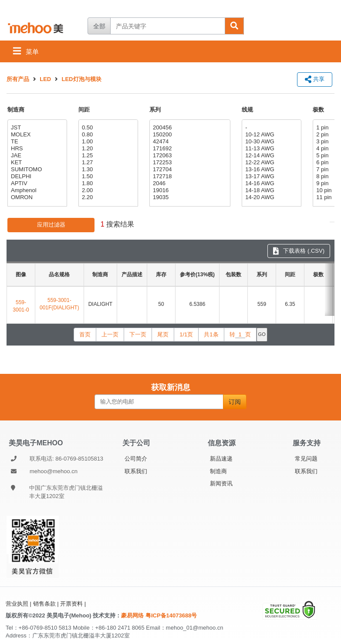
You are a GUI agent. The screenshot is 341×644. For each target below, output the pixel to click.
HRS (36, 149)
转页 (240, 335)
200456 (189, 128)
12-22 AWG (270, 163)
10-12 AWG (270, 135)
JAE (36, 156)
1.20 (107, 149)
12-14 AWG (270, 156)
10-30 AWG (270, 142)
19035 (189, 197)
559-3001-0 (21, 306)
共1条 (211, 334)
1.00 (107, 142)
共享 (315, 79)
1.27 (107, 163)
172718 (189, 176)
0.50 (107, 128)
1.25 (107, 156)
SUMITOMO (36, 169)
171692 (189, 149)
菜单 (26, 51)
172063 (189, 156)
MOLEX (36, 135)
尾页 (163, 334)
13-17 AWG (270, 176)
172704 (189, 169)
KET (36, 163)
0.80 (107, 135)
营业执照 (17, 604)
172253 (189, 163)
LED (45, 79)
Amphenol (36, 190)
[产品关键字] (167, 26)
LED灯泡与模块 (82, 79)
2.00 (107, 190)
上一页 (110, 334)
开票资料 (71, 604)
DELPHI (36, 176)
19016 (189, 190)
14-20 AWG (270, 197)
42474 (189, 142)
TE (36, 142)
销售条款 (44, 604)
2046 (189, 183)
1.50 (107, 176)
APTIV (36, 183)
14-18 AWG (270, 190)
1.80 (107, 183)
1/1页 (186, 334)
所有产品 (18, 79)
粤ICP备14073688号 (171, 615)
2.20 (107, 197)
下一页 (138, 334)
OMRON (36, 197)
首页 (85, 334)
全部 (99, 26)
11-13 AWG (270, 149)
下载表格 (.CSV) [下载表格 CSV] (299, 251)
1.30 (107, 169)
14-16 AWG (270, 183)
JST (36, 128)
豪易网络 (133, 615)
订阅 (235, 402)
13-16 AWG (270, 169)
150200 (189, 135)
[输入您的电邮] (159, 402)
